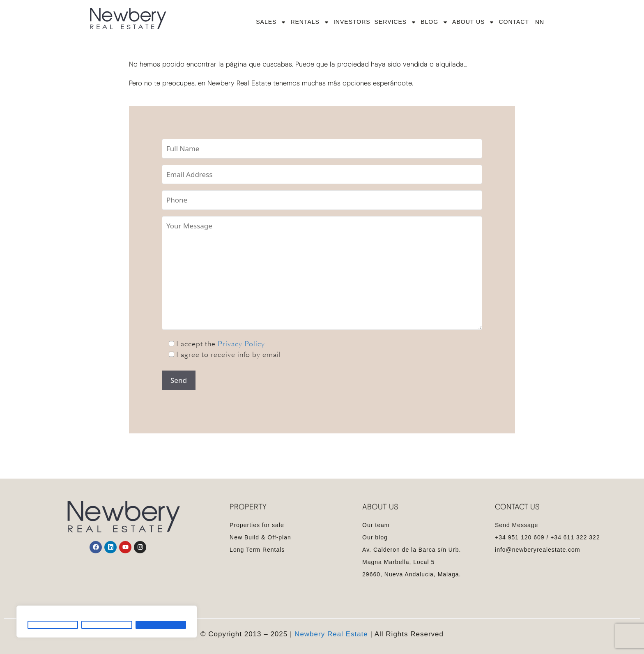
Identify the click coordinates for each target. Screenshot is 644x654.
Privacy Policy (241, 344)
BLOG (434, 22)
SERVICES (396, 22)
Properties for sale (257, 525)
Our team (376, 525)
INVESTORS (352, 22)
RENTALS (310, 22)
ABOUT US (473, 22)
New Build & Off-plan (260, 537)
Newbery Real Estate (331, 634)
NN (540, 22)
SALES (271, 22)
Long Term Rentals (257, 550)
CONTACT (514, 22)
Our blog (375, 537)
